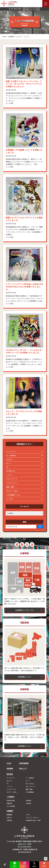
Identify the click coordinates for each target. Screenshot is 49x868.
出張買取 (28, 801)
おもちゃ (9, 460)
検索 (40, 527)
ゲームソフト (11, 452)
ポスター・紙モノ (13, 491)
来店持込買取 (11, 801)
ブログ (28, 815)
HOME (4, 37)
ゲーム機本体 (11, 456)
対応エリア (23, 769)
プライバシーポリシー (32, 818)
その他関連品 (30, 792)
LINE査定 (28, 803)
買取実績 (11, 37)
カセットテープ (12, 479)
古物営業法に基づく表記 (33, 820)
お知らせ (9, 818)
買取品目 (10, 774)
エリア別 (9, 499)
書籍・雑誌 (10, 487)
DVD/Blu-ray (10, 471)
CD (7, 467)
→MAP (29, 844)
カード (9, 464)
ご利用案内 (11, 797)
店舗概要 (10, 811)
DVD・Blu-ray (30, 784)
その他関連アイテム (13, 495)
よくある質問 (11, 806)
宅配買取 (9, 803)
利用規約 (9, 820)
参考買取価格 (24, 763)
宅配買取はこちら (24, 677)
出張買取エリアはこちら (24, 610)
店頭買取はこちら (24, 746)
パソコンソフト (12, 483)
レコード (9, 475)
